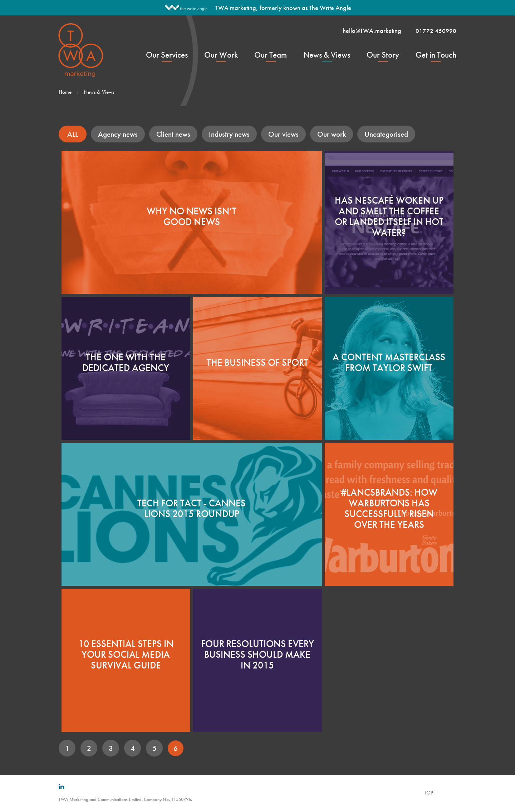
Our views (283, 134)
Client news (173, 134)
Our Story (383, 55)
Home (65, 92)
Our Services (167, 55)
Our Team (271, 55)
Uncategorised (386, 134)
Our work (332, 134)
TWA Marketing (81, 50)
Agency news (118, 134)
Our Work (221, 55)
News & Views (327, 55)
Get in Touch (436, 55)
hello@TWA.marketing (372, 31)
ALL (73, 134)
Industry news (229, 134)
